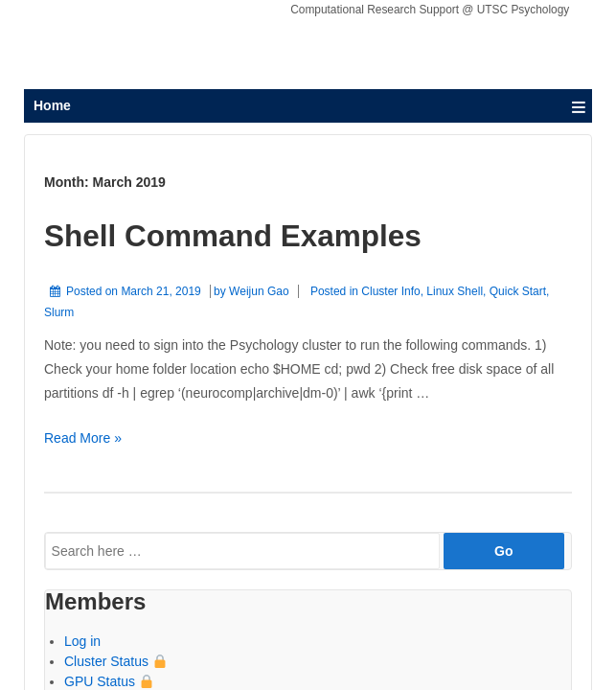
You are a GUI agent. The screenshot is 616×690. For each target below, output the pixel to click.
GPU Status (109, 681)
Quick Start (518, 291)
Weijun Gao (259, 291)
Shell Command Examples (233, 236)
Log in (82, 641)
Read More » (83, 438)
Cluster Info (390, 291)
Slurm (59, 312)
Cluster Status (115, 661)
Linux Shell (455, 291)
